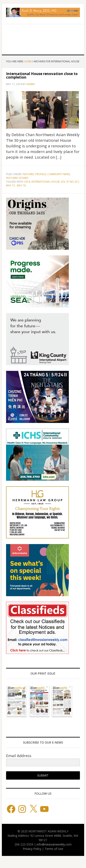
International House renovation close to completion (42, 75)
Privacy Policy (32, 849)
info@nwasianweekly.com (54, 844)
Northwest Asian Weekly (43, 38)
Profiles (41, 174)
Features (28, 174)
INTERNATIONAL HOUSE (46, 182)
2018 (27, 182)
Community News (59, 174)
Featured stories (17, 178)
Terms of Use (54, 849)
